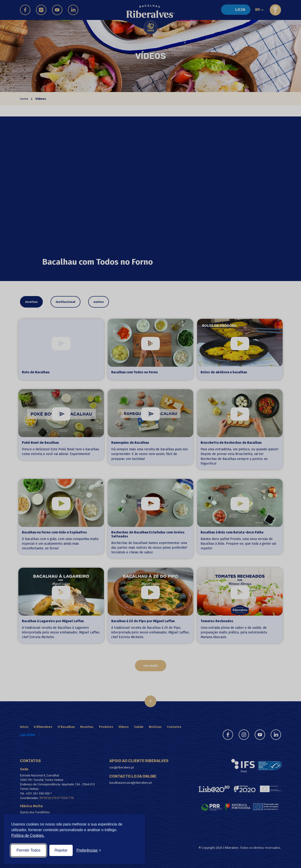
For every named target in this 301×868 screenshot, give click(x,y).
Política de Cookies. (28, 835)
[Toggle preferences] (89, 850)
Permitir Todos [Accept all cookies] (28, 850)
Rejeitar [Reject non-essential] (61, 850)
